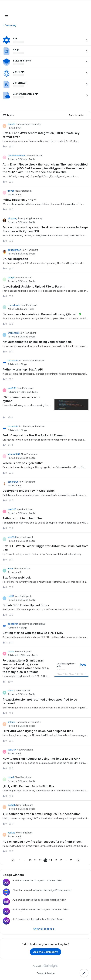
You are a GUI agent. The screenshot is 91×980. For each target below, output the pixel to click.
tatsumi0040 (14, 454)
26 (61, 860)
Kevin (10, 691)
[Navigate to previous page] (13, 860)
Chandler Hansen (22, 890)
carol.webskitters (17, 155)
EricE (15, 880)
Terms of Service (46, 973)
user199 (12, 537)
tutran (11, 568)
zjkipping (12, 218)
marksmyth (18, 909)
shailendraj (13, 333)
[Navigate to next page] (78, 860)
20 (30, 860)
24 (51, 860)
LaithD (11, 596)
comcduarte (14, 305)
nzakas (11, 833)
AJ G (15, 919)
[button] (6, 17)
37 (71, 860)
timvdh (11, 191)
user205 (12, 388)
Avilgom (17, 900)
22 (40, 860)
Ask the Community (46, 952)
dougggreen (14, 250)
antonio (12, 722)
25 (56, 860)
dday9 (11, 277)
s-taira (11, 651)
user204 (12, 750)
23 (45, 860)
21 (35, 860)
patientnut (13, 482)
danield (12, 124)
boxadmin (13, 360)
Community (10, 25)
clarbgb (12, 805)
